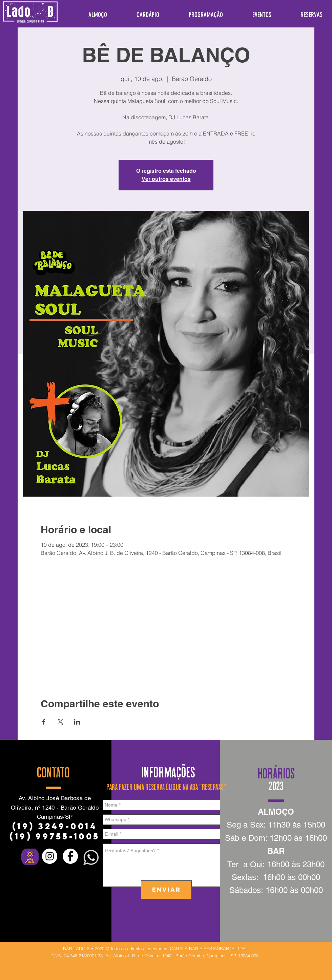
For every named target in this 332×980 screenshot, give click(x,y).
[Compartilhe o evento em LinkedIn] (77, 722)
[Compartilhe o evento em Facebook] (44, 722)
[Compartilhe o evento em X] (60, 722)
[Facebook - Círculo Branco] (70, 856)
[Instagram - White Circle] (50, 856)
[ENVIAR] (166, 890)
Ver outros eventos (166, 179)
